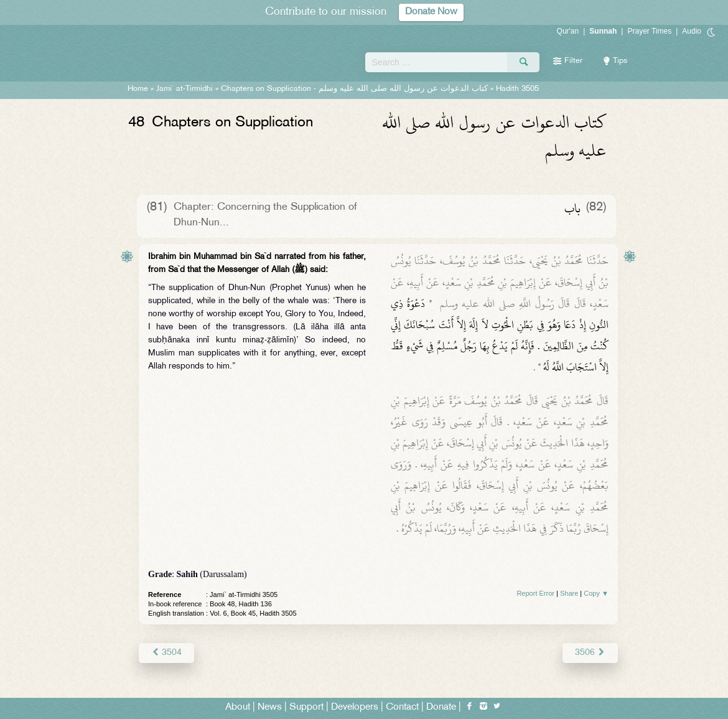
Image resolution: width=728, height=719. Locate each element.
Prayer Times (649, 31)
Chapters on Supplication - (354, 89)
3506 (590, 653)
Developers (355, 707)
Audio (692, 31)
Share (569, 593)
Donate (441, 707)
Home (138, 89)
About (238, 707)
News (270, 707)
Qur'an (568, 31)
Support (306, 707)
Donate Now (431, 12)
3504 (166, 653)
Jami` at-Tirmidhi (184, 89)
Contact (402, 707)
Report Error (535, 593)
